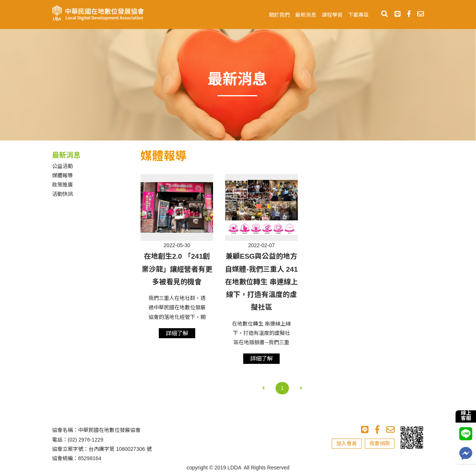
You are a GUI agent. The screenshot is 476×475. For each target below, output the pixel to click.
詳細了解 (177, 333)
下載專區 (358, 15)
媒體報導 (62, 175)
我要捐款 (380, 443)
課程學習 (332, 15)
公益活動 (62, 166)
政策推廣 (62, 185)
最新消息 (306, 15)
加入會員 (347, 443)
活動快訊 (62, 194)
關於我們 (279, 15)
